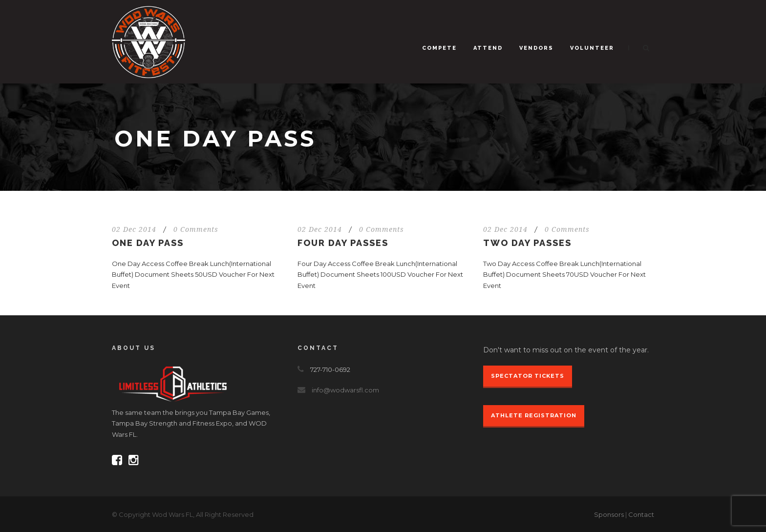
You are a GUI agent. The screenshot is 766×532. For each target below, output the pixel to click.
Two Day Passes (527, 243)
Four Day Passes (343, 243)
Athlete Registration (534, 415)
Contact (641, 514)
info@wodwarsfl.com (345, 390)
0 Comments (196, 229)
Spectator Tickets (528, 376)
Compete (439, 48)
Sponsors (609, 514)
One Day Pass (148, 243)
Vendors (536, 48)
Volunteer (592, 48)
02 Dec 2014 (134, 229)
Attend (488, 48)
